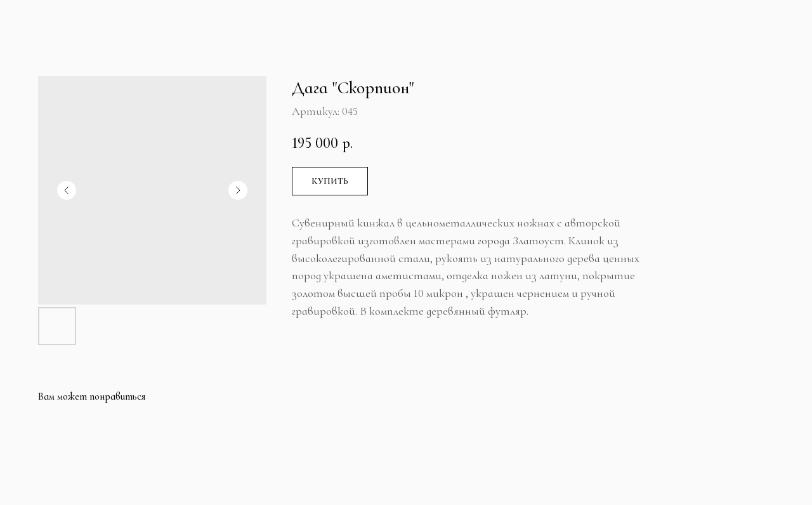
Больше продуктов (75, 21)
